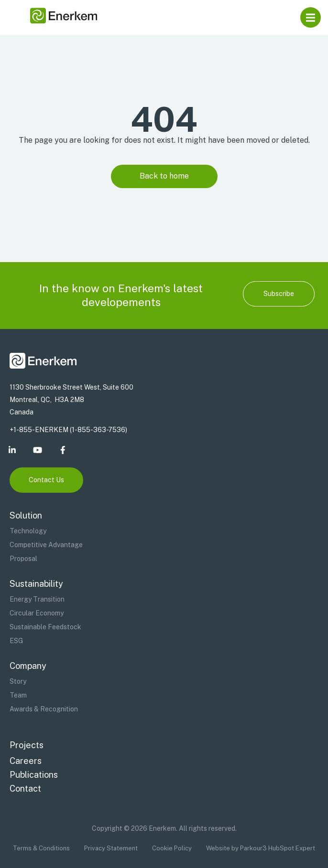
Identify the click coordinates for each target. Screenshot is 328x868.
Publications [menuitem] (34, 775)
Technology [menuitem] (28, 531)
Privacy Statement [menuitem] (111, 848)
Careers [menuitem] (26, 761)
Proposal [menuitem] (23, 559)
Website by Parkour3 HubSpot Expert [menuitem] (261, 848)
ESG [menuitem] (16, 641)
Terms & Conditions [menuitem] (41, 848)
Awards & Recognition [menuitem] (44, 709)
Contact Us (46, 480)
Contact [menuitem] (25, 789)
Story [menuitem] (18, 681)
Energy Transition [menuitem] (37, 599)
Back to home (164, 176)
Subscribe (279, 294)
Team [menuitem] (18, 695)
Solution (26, 515)
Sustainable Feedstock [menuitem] (45, 627)
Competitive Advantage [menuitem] (46, 545)
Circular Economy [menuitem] (37, 613)
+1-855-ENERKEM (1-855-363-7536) (68, 430)
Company (28, 666)
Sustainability (36, 584)
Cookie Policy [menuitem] (172, 848)
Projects (27, 745)
